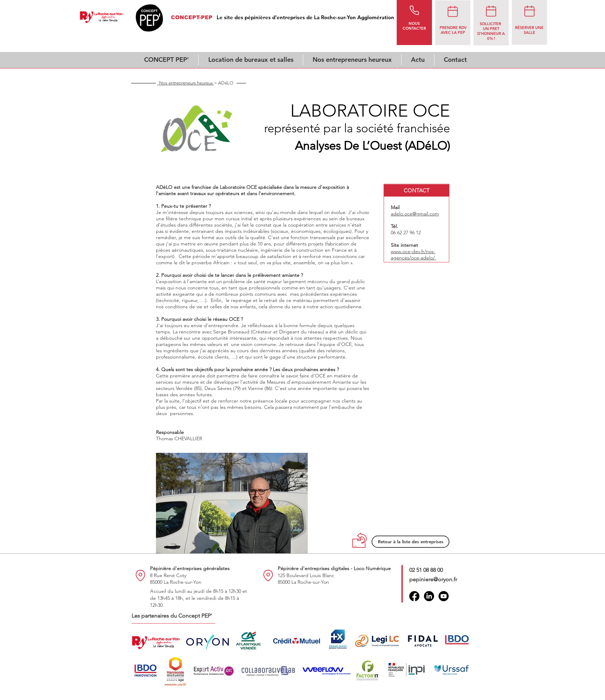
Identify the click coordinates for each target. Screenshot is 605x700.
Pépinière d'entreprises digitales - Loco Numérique (334, 568)
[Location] (140, 575)
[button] (417, 190)
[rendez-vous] (453, 11)
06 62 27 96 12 (406, 233)
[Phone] (414, 10)
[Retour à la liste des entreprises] (410, 542)
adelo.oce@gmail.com (415, 214)
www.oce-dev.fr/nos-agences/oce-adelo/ (413, 255)
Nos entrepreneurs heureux (185, 83)
